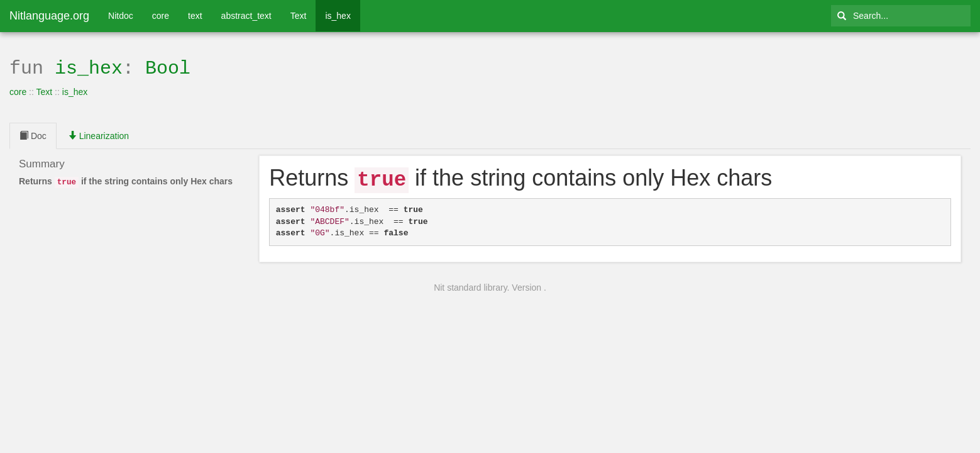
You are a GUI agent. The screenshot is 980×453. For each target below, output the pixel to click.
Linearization (98, 135)
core (161, 16)
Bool (168, 67)
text (195, 16)
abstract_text (246, 16)
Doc (33, 135)
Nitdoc (121, 16)
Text (299, 16)
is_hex (338, 16)
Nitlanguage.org (49, 16)
